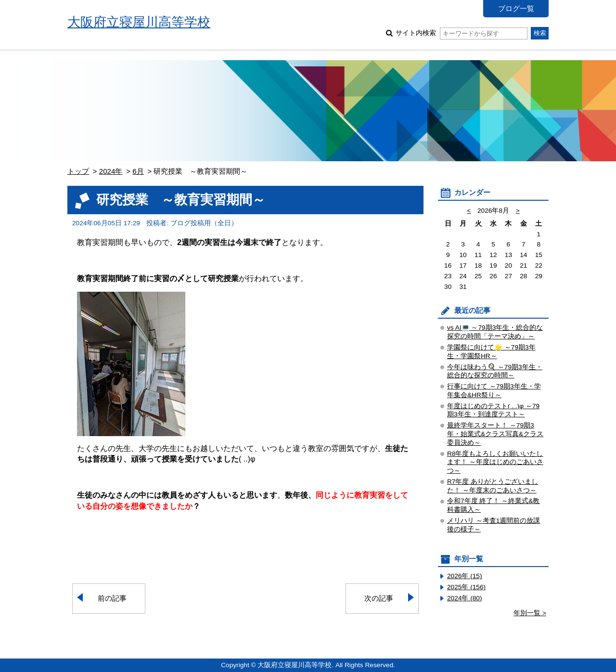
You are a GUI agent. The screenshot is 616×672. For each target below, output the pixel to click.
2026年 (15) (465, 576)
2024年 (111, 171)
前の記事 (112, 598)
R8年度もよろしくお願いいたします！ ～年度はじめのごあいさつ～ (495, 462)
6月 (138, 171)
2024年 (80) (465, 598)
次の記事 (379, 598)
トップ (78, 171)
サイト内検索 (461, 33)
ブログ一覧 (516, 8)
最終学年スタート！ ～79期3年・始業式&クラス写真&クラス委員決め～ (495, 434)
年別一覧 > (530, 613)
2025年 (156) (466, 587)
